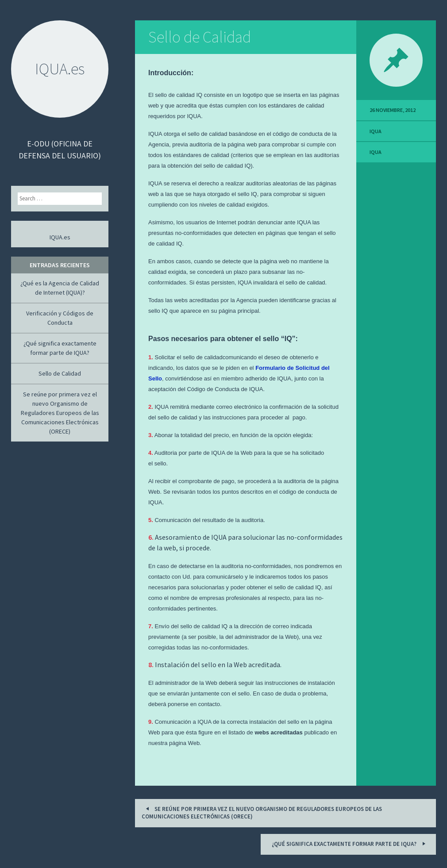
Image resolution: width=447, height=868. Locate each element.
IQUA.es (60, 237)
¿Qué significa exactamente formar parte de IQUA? (350, 843)
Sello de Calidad (200, 37)
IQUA (376, 131)
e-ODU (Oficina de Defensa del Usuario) (60, 150)
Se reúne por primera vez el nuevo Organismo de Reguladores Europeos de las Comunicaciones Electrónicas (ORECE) (262, 812)
